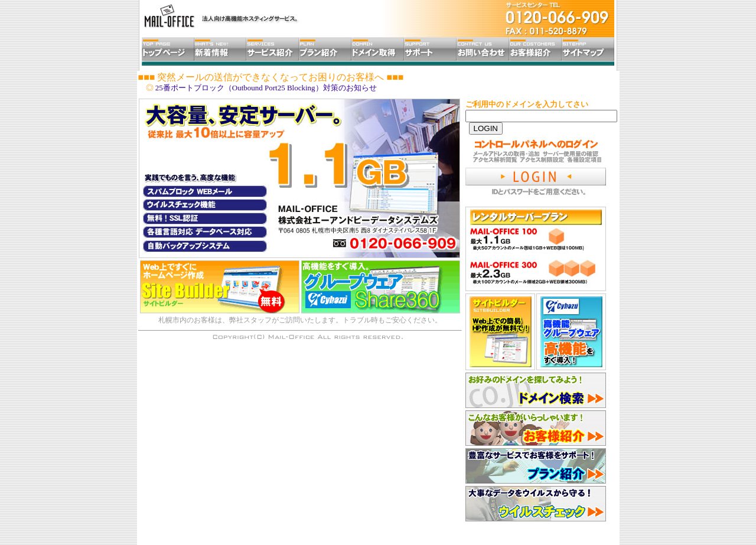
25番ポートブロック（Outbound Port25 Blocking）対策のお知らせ (266, 88)
